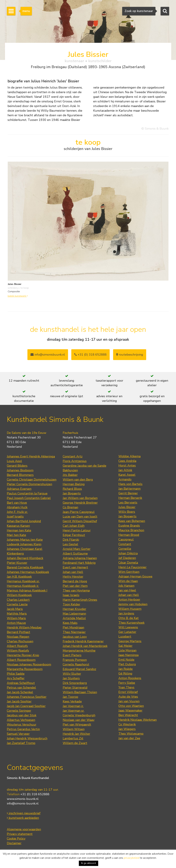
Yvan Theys (126, 687)
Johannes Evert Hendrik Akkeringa (31, 456)
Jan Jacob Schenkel (20, 692)
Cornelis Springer (19, 711)
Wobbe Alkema (129, 456)
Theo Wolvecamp (131, 734)
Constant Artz (73, 456)
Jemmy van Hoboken (133, 604)
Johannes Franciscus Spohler (27, 697)
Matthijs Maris (17, 614)
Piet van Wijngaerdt (77, 725)
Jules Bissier (127, 507)
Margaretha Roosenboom (25, 669)
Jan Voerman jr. (73, 706)
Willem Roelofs (18, 651)
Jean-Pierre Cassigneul (79, 512)
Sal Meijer (125, 646)
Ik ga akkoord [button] (89, 863)
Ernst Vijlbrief (128, 692)
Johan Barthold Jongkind (24, 521)
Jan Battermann (129, 489)
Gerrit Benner (128, 493)
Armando (125, 479)
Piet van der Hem (75, 586)
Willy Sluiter (72, 674)
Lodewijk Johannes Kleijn (24, 544)
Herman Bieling (74, 484)
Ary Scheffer (16, 678)
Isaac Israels (71, 595)
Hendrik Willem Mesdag (24, 627)
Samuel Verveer (18, 734)
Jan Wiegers (127, 729)
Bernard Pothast (19, 632)
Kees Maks (70, 623)
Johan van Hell (73, 572)
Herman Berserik (130, 498)
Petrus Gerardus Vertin (23, 729)
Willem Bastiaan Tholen (80, 692)
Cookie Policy (16, 839)
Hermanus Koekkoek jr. (23, 586)
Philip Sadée (16, 674)
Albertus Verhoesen (21, 720)
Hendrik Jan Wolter (76, 734)
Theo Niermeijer (74, 632)
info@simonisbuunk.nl (48, 355)
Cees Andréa (127, 461)
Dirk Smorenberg (75, 683)
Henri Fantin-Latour (77, 530)
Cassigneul (126, 539)
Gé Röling (125, 674)
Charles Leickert (18, 600)
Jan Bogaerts (72, 493)
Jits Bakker (70, 475)
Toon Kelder (71, 604)
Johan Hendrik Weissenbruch (27, 738)
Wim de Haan (128, 581)
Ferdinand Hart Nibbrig (79, 563)
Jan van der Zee (129, 738)
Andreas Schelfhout (21, 683)
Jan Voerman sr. (74, 711)
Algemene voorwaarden (24, 829)
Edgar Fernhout (74, 535)
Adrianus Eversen (19, 489)
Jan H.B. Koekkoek (19, 577)
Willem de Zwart (75, 743)
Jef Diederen (127, 558)
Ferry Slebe (127, 683)
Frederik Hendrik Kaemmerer (83, 641)
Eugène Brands (129, 526)
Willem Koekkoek (19, 595)
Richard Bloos (72, 489)
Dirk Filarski (71, 540)
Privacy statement (20, 834)
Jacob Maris (15, 609)
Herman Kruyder (74, 609)
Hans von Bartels (130, 484)
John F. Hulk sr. (17, 512)
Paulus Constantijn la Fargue (27, 493)
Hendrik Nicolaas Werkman (138, 720)
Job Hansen (126, 586)
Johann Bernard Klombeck (25, 558)
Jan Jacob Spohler (19, 701)
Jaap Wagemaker (130, 710)
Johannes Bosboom (20, 470)
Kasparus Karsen (18, 526)
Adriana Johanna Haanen (80, 558)
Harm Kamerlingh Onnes (80, 600)
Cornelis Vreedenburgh (79, 715)
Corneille (125, 549)
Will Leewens (128, 627)
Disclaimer (14, 843)
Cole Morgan (127, 650)
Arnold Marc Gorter (77, 549)
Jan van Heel (127, 590)
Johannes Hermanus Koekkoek (28, 572)
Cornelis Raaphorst (76, 664)
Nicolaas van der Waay (79, 720)
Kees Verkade (72, 701)
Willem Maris (16, 618)
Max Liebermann (74, 614)
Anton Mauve (16, 623)
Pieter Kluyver (17, 563)
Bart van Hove (17, 503)
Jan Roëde (126, 669)
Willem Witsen (74, 729)
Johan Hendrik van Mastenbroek (85, 646)
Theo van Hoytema (76, 590)
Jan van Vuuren (129, 701)
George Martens (130, 641)
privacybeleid (132, 858)
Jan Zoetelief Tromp (21, 743)
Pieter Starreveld (75, 688)
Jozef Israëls (15, 517)
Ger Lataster (127, 632)
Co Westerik (127, 724)
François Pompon (75, 660)
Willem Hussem (130, 609)
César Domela (128, 563)
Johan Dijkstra (128, 553)
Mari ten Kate (16, 535)
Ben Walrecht (128, 715)
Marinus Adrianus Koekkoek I (27, 590)
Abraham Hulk (17, 507)
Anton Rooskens (130, 678)
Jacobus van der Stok (22, 715)
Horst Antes (127, 466)
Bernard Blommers (20, 475)
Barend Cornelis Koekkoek (25, 567)
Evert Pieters (72, 655)
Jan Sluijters (71, 678)
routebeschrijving (130, 355)
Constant (125, 544)
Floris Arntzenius (75, 461)
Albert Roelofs (17, 646)
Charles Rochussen (20, 641)
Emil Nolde (126, 660)
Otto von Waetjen (131, 706)
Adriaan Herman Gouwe (135, 576)
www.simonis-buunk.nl (23, 799)
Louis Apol (14, 461)
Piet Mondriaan (73, 627)
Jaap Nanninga (128, 655)
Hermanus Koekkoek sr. (23, 581)
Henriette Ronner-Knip (23, 655)
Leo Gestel (70, 544)
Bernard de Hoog (75, 581)
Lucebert (125, 637)
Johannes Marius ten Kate (25, 540)
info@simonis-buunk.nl (23, 803)
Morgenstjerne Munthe (79, 651)
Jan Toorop (70, 697)
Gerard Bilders (17, 466)
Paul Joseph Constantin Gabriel (29, 498)
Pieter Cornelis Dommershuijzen (29, 484)
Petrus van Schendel (21, 688)
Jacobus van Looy (75, 637)
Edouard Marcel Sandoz (79, 669)
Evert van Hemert (75, 567)
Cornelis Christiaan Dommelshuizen (32, 480)
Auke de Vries (128, 697)
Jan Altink (125, 470)
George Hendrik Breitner (80, 503)
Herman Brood (129, 535)
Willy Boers (127, 512)
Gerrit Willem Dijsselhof (80, 521)
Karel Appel (127, 475)
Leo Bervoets (128, 502)
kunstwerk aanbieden (23, 818)
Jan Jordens (126, 613)
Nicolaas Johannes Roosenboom (29, 664)
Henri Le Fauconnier (132, 567)
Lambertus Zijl (73, 738)
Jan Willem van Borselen (80, 498)
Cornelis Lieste (17, 604)
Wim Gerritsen (129, 572)
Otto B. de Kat (129, 618)
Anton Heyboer (129, 600)
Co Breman (70, 507)
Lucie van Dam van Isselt (80, 517)
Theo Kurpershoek (131, 623)
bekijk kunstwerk (18, 296)
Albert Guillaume (75, 553)
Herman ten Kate (19, 530)
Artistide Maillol (74, 618)
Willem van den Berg (78, 480)
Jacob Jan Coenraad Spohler (26, 706)
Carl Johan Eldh (74, 526)
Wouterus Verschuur (22, 725)
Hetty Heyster (73, 577)
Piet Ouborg (127, 664)
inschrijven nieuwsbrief (24, 813)
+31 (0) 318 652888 (90, 355)
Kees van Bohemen (132, 521)
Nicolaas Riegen (18, 637)
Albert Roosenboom (21, 660)
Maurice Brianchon (131, 530)
